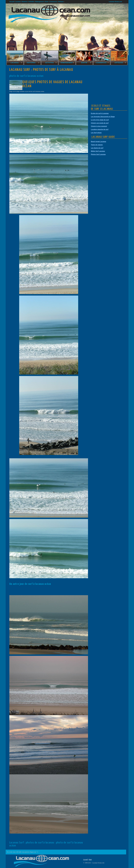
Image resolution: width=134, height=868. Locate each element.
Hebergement (39, 2)
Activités (31, 2)
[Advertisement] (109, 84)
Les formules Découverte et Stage (103, 117)
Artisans (61, 2)
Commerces (53, 2)
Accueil (86, 859)
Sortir (47, 2)
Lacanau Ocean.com (115, 2)
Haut (90, 859)
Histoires (25, 2)
